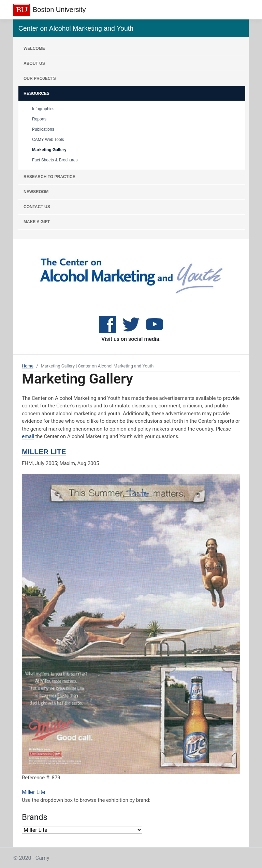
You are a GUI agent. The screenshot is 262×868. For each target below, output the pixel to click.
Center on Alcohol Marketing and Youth (76, 28)
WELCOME (34, 48)
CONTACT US (37, 207)
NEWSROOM (36, 192)
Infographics (43, 109)
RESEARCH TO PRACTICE (49, 177)
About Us (34, 63)
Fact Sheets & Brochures (55, 160)
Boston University (59, 10)
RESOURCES (37, 93)
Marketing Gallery (49, 150)
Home (28, 366)
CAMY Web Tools (48, 140)
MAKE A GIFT (37, 222)
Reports (39, 119)
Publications (43, 129)
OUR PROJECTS (40, 78)
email (28, 436)
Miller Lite (44, 452)
